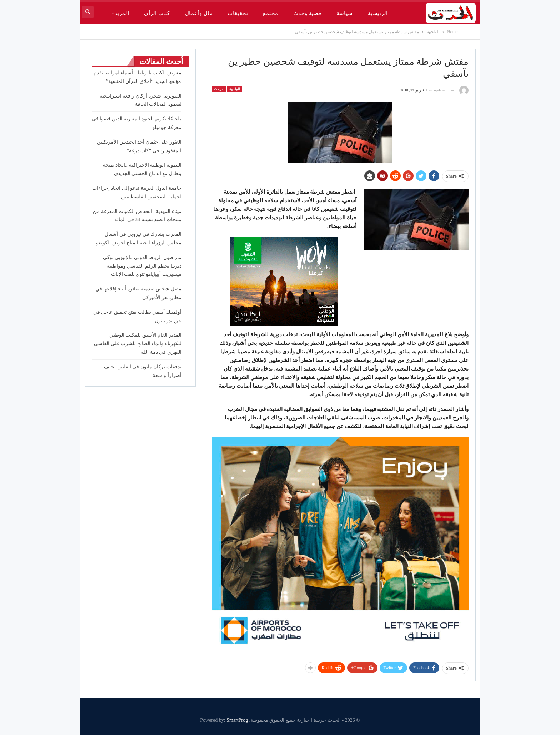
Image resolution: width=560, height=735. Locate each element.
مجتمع (270, 13)
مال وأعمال (199, 13)
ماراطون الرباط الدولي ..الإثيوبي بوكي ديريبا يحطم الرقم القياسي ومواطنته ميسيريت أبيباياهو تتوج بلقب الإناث (142, 266)
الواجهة (235, 89)
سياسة (345, 13)
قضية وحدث (307, 13)
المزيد (122, 13)
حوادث (219, 89)
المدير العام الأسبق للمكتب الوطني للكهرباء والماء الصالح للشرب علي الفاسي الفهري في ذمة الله (138, 344)
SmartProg (237, 720)
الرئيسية (378, 13)
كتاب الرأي (157, 13)
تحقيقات (238, 13)
